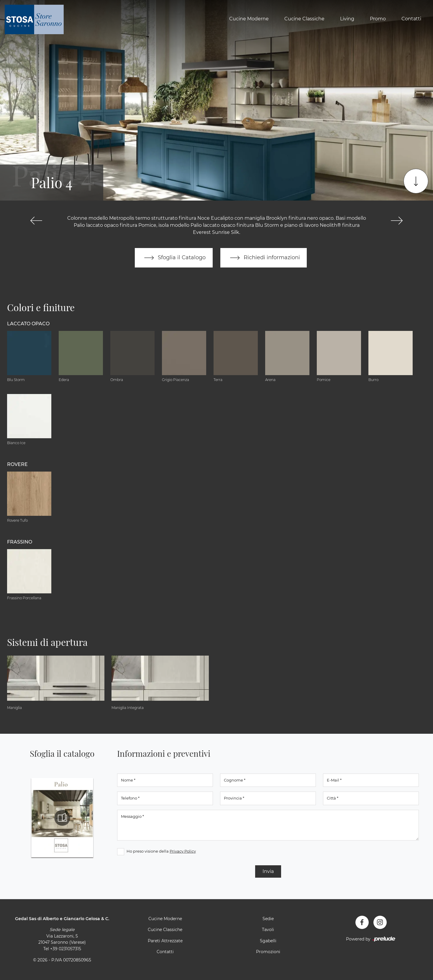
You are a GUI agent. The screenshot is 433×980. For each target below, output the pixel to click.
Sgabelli (268, 941)
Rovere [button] (17, 464)
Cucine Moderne (249, 19)
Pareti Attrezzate (165, 941)
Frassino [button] (20, 542)
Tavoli (268, 930)
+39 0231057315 (66, 949)
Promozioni (268, 952)
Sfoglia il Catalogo (174, 258)
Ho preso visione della (161, 851)
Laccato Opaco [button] (28, 324)
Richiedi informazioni (264, 258)
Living (347, 19)
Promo (378, 19)
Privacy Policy (183, 851)
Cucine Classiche (304, 19)
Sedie (268, 919)
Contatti (411, 19)
